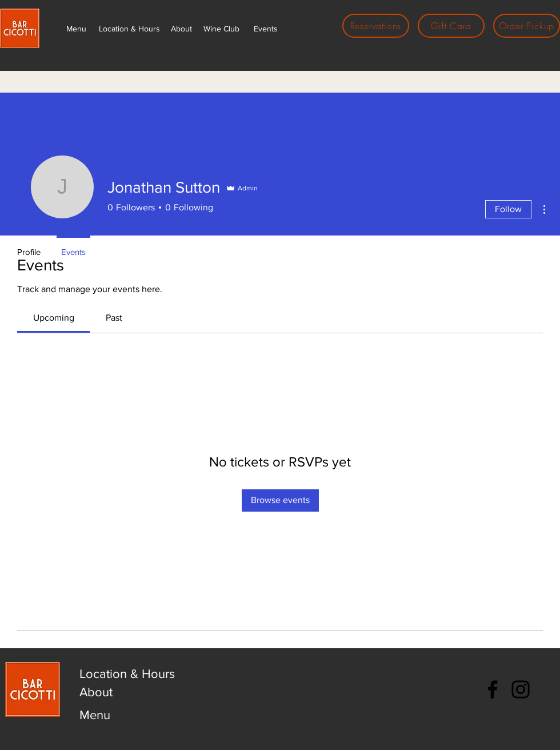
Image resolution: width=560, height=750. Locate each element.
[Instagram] (521, 689)
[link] (54, 318)
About (96, 692)
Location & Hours (127, 674)
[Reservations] (376, 26)
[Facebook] (493, 689)
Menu (95, 715)
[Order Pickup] (527, 26)
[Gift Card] (451, 26)
